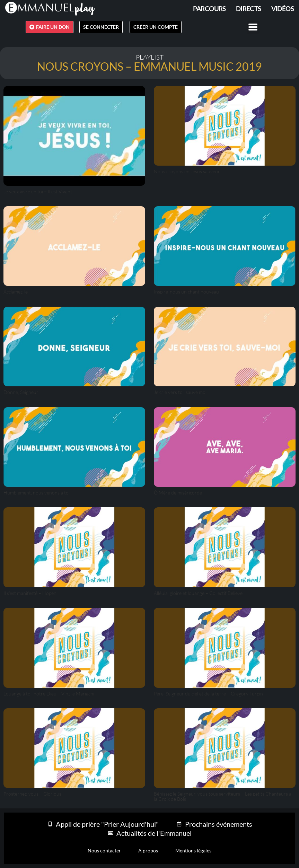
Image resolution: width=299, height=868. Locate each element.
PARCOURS (209, 8)
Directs (249, 8)
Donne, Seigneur (21, 392)
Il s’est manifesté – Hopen (30, 593)
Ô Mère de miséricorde (178, 493)
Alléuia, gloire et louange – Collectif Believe (198, 593)
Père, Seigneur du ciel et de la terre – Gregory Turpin (208, 694)
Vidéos (283, 8)
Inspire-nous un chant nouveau (186, 292)
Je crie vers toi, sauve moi (180, 392)
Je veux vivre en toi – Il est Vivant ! (39, 191)
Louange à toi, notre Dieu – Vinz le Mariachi (49, 694)
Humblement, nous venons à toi (37, 493)
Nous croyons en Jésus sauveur (187, 171)
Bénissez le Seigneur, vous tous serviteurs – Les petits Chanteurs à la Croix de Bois (223, 796)
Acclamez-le (16, 292)
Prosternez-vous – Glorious (32, 794)
